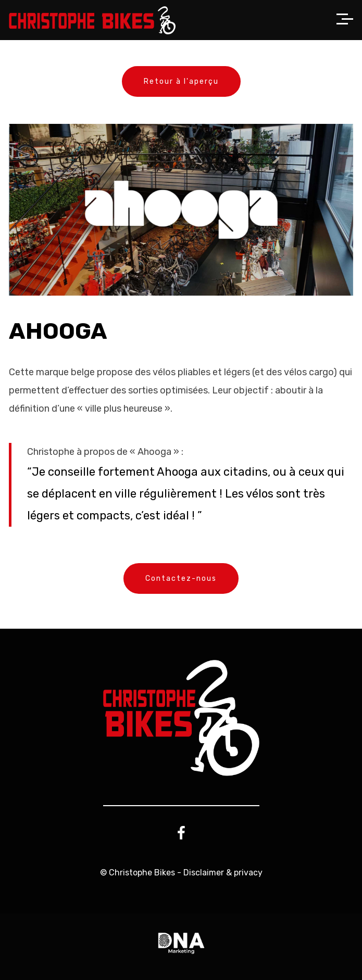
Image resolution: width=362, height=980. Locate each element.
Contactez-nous (181, 578)
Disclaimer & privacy (223, 873)
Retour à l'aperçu (181, 81)
